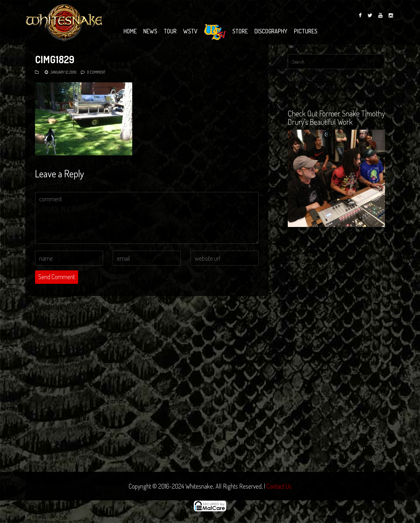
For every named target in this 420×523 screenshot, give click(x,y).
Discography (271, 31)
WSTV (190, 31)
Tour (170, 31)
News (150, 31)
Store (240, 31)
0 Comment (96, 72)
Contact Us (279, 486)
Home (130, 31)
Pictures (306, 31)
